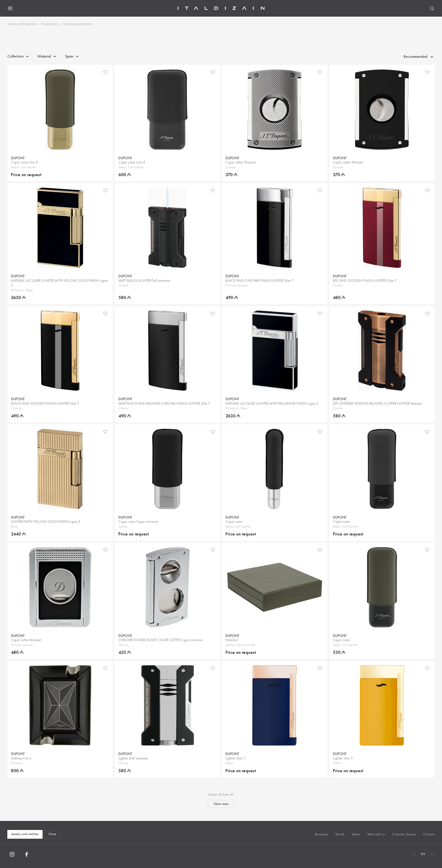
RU (433, 854)
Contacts (429, 834)
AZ (413, 854)
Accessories (50, 24)
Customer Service (404, 834)
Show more (221, 804)
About (356, 834)
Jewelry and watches (22, 24)
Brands (340, 834)
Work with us (376, 834)
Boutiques (322, 834)
